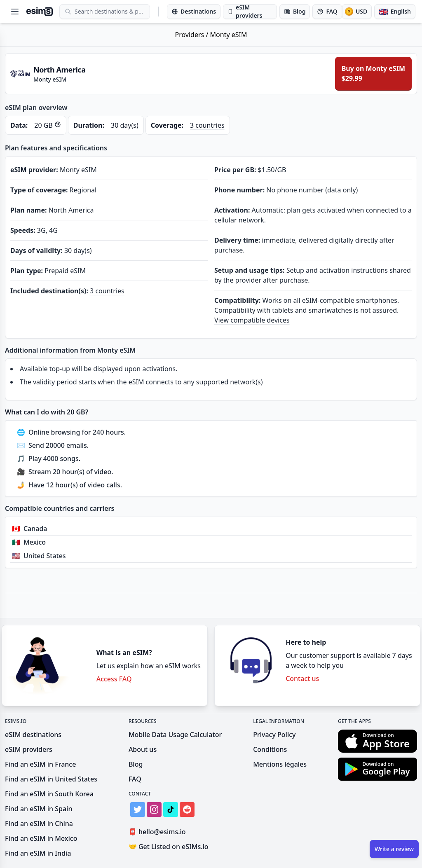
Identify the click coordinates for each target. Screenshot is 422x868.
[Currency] (357, 12)
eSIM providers (29, 749)
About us (143, 749)
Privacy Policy (274, 735)
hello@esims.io (159, 832)
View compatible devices (252, 320)
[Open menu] (15, 12)
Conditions (270, 749)
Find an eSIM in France (40, 764)
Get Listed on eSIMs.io (169, 847)
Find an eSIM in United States (51, 779)
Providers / (193, 35)
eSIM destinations (33, 735)
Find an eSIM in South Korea (49, 794)
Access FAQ (114, 679)
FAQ (135, 779)
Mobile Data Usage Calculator (175, 735)
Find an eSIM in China (39, 824)
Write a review (394, 849)
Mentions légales (280, 764)
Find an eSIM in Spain (39, 809)
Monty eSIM (229, 35)
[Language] (395, 12)
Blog (136, 764)
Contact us (302, 678)
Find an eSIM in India (38, 853)
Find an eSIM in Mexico (41, 838)
